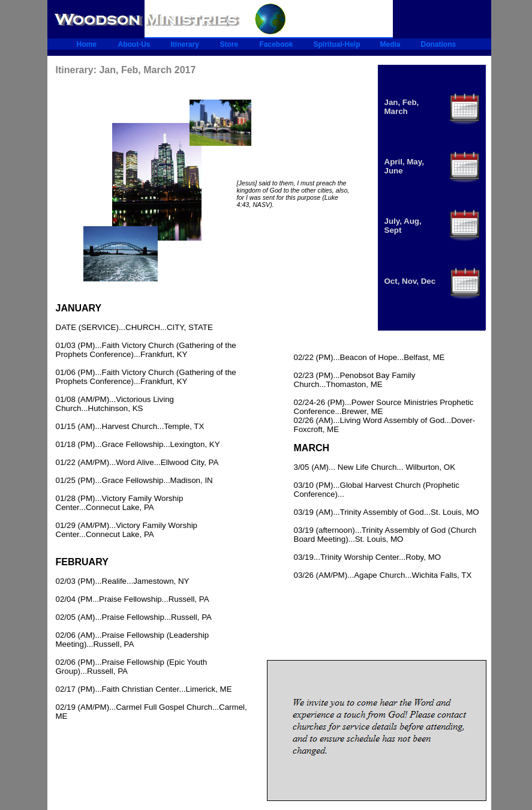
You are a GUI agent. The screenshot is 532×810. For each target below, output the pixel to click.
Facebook (276, 44)
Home (87, 44)
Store (229, 44)
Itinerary (185, 44)
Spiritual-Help (337, 44)
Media (390, 44)
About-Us (134, 44)
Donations (439, 44)
